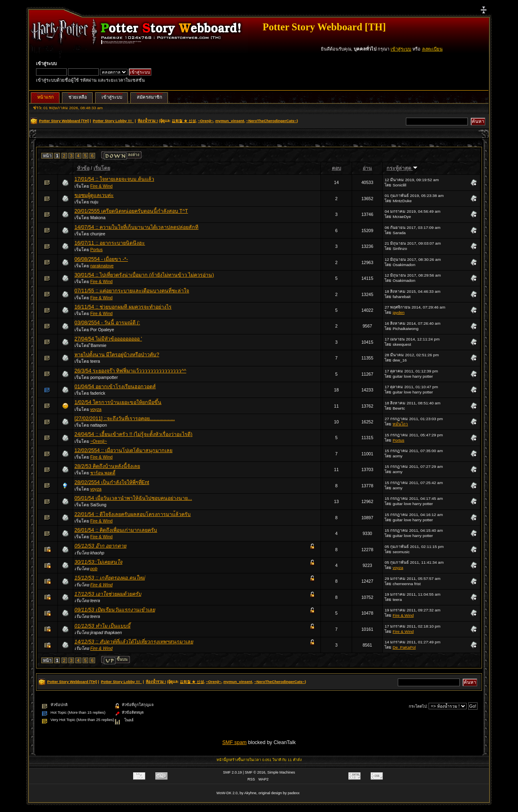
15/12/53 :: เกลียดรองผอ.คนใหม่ (110, 578)
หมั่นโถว (400, 424)
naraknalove (102, 266)
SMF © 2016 (255, 772)
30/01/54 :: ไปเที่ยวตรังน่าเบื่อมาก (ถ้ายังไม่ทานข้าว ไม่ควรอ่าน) (144, 275)
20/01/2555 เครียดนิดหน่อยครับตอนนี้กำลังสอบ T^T (131, 211)
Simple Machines (281, 772)
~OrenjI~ (206, 121)
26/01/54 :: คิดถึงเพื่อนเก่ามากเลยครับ (116, 530)
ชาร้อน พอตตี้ (103, 473)
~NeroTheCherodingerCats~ (271, 121)
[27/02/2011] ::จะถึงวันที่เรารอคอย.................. (125, 419)
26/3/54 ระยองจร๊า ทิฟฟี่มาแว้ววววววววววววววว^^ (130, 371)
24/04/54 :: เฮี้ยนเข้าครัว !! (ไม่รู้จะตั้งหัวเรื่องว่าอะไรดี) (134, 434)
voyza (96, 409)
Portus (97, 250)
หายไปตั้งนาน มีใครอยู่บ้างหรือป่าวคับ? (117, 355)
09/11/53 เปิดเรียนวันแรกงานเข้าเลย (115, 610)
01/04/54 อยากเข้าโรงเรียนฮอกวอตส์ (115, 387)
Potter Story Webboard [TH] (324, 27)
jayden (398, 312)
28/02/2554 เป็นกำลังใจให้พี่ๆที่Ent (112, 482)
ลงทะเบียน (432, 49)
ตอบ (336, 168)
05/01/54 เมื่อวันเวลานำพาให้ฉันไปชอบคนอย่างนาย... (133, 498)
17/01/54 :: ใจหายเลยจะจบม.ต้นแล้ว (114, 179)
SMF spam (234, 742)
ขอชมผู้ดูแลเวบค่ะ (94, 195)
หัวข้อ (83, 168)
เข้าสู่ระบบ (401, 49)
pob (94, 569)
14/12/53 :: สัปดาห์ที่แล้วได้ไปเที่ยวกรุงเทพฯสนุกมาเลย (134, 642)
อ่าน (367, 168)
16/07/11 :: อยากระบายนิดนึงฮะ (110, 243)
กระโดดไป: (418, 706)
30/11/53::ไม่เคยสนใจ (98, 562)
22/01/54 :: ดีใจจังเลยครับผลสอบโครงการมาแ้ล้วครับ (133, 514)
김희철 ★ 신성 (184, 121)
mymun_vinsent (230, 121)
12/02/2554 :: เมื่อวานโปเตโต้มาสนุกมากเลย (123, 450)
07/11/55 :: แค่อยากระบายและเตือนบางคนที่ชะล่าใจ (132, 291)
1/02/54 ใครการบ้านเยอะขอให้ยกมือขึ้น (118, 402)
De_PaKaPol (404, 647)
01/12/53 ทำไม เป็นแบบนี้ (102, 626)
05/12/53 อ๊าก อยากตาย (100, 546)
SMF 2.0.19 (232, 772)
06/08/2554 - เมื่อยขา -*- (101, 259)
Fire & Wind (101, 186)
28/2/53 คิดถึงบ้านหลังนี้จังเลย (107, 466)
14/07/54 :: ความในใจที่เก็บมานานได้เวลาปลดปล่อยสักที (136, 227)
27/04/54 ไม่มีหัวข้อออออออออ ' (108, 339)
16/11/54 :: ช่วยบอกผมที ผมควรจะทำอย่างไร (123, 307)
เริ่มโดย (102, 168)
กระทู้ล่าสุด (402, 168)
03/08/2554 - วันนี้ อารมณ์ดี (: (107, 323)
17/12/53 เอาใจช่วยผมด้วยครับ (108, 594)
